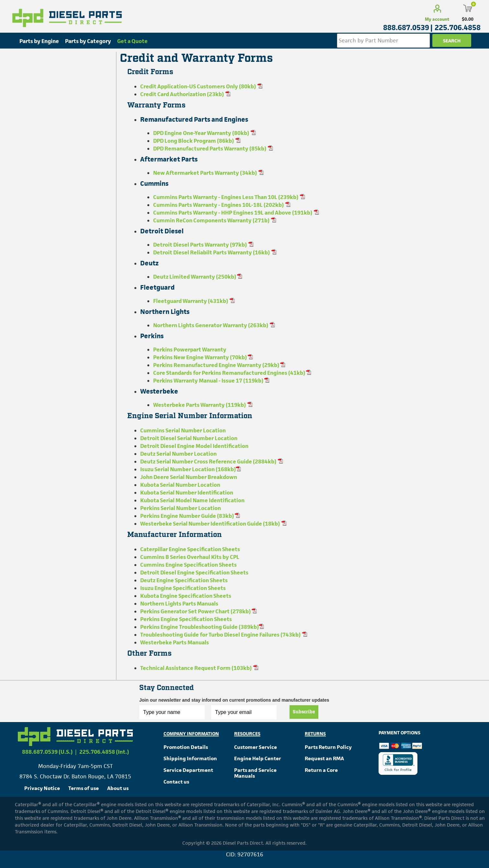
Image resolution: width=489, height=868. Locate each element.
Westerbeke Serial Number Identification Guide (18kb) (210, 524)
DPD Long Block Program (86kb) (193, 141)
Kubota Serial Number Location (180, 485)
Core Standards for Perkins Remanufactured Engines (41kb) (230, 373)
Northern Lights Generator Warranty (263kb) (211, 325)
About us (118, 788)
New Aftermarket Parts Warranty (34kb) (205, 173)
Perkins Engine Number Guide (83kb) (188, 516)
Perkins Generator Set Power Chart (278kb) (196, 611)
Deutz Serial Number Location (178, 454)
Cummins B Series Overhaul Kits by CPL (190, 557)
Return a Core (321, 770)
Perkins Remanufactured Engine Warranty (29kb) (217, 365)
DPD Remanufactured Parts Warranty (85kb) (210, 149)
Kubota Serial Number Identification (187, 493)
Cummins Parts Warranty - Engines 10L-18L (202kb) (218, 205)
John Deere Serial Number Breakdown (189, 477)
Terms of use (84, 788)
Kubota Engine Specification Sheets (186, 596)
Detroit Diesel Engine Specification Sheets (194, 573)
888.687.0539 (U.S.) (47, 752)
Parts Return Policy (328, 747)
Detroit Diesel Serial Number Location (189, 438)
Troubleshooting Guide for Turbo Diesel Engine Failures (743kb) (220, 635)
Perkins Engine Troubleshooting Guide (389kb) (199, 627)
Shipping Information (190, 758)
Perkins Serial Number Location (181, 508)
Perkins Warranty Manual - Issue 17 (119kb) (209, 381)
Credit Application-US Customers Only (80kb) (198, 86)
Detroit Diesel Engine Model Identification (194, 446)
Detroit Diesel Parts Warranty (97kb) (200, 245)
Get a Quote (132, 41)
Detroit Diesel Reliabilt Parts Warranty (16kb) (211, 252)
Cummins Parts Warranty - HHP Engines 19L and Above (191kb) (233, 213)
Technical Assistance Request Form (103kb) (196, 668)
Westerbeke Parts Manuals (175, 642)
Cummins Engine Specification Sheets (188, 565)
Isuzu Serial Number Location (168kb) (188, 469)
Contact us (176, 782)
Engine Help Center (258, 758)
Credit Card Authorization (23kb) (182, 94)
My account (437, 19)
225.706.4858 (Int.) (104, 752)
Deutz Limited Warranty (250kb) (195, 277)
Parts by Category (88, 41)
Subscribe (304, 712)
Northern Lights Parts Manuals (179, 604)
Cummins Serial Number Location (183, 430)
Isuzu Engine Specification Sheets (183, 588)
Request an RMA (324, 758)
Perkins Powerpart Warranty (190, 350)
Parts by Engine (39, 41)
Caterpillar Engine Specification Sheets (190, 549)
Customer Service (256, 747)
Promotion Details (186, 747)
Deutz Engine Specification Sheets (184, 580)
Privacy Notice (42, 788)
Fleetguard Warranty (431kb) (191, 301)
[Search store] (383, 41)
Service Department (188, 770)
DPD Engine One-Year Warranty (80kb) (201, 133)
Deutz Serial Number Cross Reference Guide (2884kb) (208, 462)
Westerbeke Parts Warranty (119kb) (199, 405)
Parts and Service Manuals (255, 773)
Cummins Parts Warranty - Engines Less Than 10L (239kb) (226, 197)
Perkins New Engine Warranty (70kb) (200, 357)
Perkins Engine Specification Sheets (186, 619)
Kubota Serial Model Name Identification (192, 500)
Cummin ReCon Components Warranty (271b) (211, 220)
